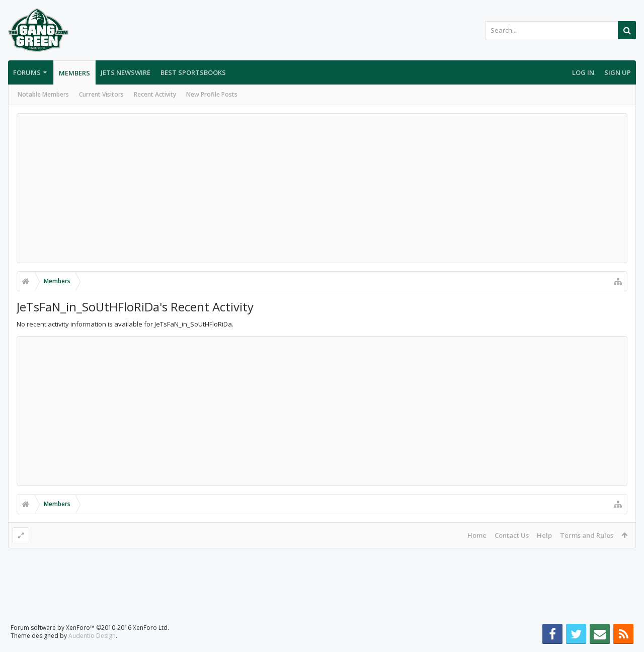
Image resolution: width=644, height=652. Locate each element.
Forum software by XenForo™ (90, 628)
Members (74, 73)
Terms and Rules (587, 535)
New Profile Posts (212, 94)
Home (477, 535)
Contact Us (512, 535)
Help (544, 535)
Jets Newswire (126, 72)
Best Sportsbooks (193, 72)
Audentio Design (92, 636)
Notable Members (43, 94)
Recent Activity (155, 94)
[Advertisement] (322, 188)
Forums (27, 72)
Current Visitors (101, 94)
